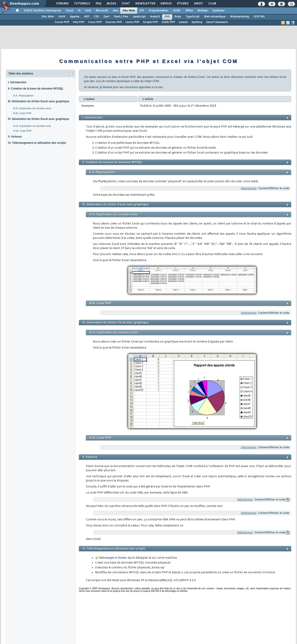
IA (79, 11)
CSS (96, 17)
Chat (125, 4)
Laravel (183, 22)
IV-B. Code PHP (22, 131)
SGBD (177, 11)
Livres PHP (132, 22)
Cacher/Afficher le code (274, 188)
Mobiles (203, 11)
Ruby (178, 17)
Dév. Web (129, 11)
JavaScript (139, 17)
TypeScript (192, 17)
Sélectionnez (249, 188)
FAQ (98, 4)
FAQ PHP (79, 22)
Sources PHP (114, 22)
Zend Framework (217, 22)
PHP (167, 17)
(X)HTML (259, 17)
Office (189, 11)
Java (115, 11)
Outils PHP (168, 22)
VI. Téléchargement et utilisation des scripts (37, 143)
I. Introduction (17, 82)
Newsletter (145, 4)
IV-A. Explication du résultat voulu (32, 126)
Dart (106, 17)
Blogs (111, 4)
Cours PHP (95, 22)
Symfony (197, 22)
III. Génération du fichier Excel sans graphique (39, 101)
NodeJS (155, 17)
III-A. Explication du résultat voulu (32, 108)
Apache (75, 17)
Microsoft (102, 11)
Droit (198, 4)
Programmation (158, 11)
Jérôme (107, 87)
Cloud (69, 11)
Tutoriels (82, 4)
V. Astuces (15, 137)
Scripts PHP (150, 22)
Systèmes (218, 11)
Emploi (166, 4)
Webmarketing (240, 17)
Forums (62, 4)
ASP (87, 17)
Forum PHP (62, 22)
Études (182, 4)
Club (212, 4)
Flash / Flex (121, 17)
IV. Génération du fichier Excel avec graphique (39, 119)
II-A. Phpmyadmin (23, 96)
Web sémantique (215, 17)
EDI (142, 11)
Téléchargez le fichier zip (115, 558)
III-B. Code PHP (22, 113)
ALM (88, 11)
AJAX (62, 17)
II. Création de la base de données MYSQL (36, 89)
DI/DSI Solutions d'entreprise (42, 11)
